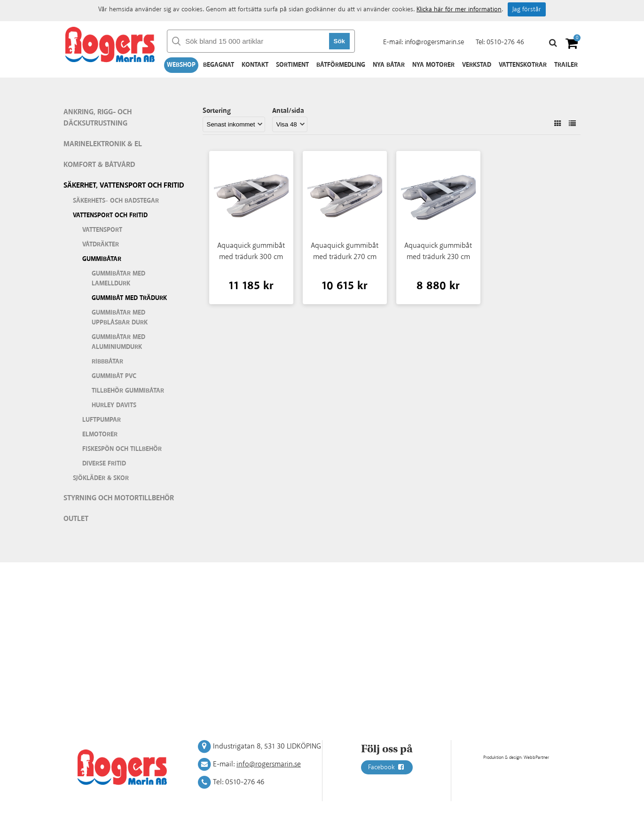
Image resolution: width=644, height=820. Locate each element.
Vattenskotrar (523, 65)
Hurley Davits (114, 405)
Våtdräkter (101, 244)
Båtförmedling (341, 65)
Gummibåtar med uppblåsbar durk (120, 318)
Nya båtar (389, 65)
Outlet (76, 519)
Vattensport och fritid (110, 215)
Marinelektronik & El (103, 144)
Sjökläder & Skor (101, 478)
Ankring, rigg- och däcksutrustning (98, 118)
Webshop (181, 65)
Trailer (566, 65)
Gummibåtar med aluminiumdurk (118, 342)
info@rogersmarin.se (434, 42)
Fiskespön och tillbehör (122, 449)
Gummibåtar (102, 259)
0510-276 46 (505, 42)
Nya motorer (433, 65)
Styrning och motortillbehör (119, 498)
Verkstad (477, 65)
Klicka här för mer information (459, 9)
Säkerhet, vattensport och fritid (124, 185)
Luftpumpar (102, 420)
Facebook (387, 767)
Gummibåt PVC (114, 376)
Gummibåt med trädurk (129, 298)
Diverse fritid (104, 464)
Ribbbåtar (107, 362)
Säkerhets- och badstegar (116, 201)
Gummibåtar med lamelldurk (118, 279)
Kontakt (255, 65)
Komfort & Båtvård (99, 165)
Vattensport (102, 230)
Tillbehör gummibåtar (128, 391)
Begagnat (219, 65)
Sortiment (292, 65)
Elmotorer (100, 434)
